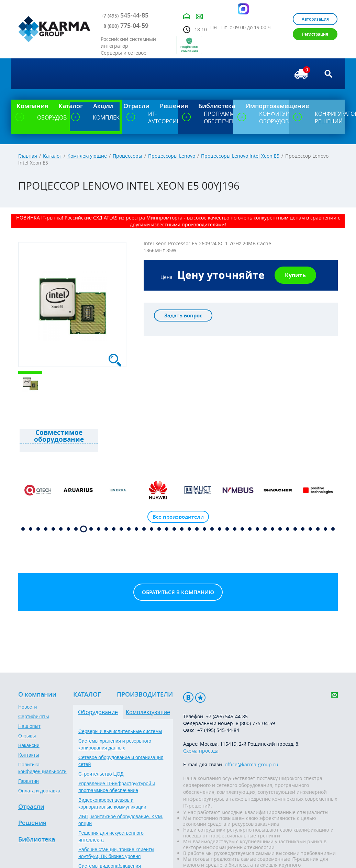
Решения (32, 823)
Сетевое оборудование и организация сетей (121, 761)
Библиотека (37, 839)
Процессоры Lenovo (172, 156)
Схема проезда (201, 751)
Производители (145, 695)
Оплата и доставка (39, 791)
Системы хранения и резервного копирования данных (115, 744)
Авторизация (315, 19)
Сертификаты (34, 717)
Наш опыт (29, 726)
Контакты (29, 755)
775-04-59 (126, 25)
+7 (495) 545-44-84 (218, 730)
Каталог (52, 156)
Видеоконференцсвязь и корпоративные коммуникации (112, 803)
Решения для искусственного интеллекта (111, 836)
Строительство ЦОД (101, 774)
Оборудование (98, 712)
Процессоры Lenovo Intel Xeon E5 (240, 156)
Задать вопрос (183, 315)
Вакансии (29, 745)
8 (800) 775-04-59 (255, 723)
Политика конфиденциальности (42, 768)
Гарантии (29, 781)
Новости (27, 707)
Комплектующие (87, 156)
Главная (28, 156)
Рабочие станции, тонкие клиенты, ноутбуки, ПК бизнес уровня (117, 853)
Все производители (178, 517)
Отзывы (27, 736)
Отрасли (31, 807)
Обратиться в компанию (178, 592)
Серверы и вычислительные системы (120, 731)
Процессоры (127, 156)
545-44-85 (125, 15)
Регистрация (315, 34)
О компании (37, 695)
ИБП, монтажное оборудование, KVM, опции (121, 820)
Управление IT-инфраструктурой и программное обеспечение (117, 787)
